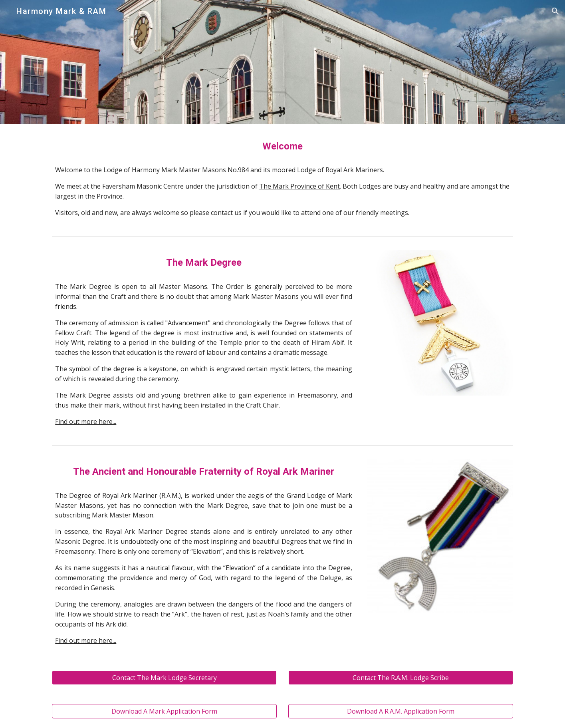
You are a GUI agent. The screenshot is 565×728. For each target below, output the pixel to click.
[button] (555, 11)
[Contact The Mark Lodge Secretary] (164, 678)
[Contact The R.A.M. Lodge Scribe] (400, 678)
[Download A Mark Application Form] (164, 711)
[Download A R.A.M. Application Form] (400, 711)
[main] (282, 146)
